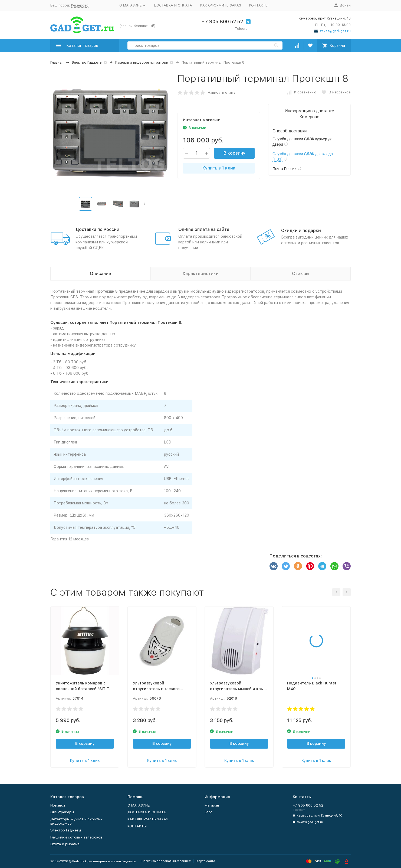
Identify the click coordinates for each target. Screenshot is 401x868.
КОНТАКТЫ (259, 5)
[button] (145, 204)
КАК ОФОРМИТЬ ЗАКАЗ (221, 5)
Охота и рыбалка (65, 844)
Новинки (58, 805)
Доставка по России (97, 229)
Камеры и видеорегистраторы (142, 62)
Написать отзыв (222, 92)
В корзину (234, 153)
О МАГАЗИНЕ (139, 805)
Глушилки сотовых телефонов (76, 837)
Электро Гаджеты (87, 62)
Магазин (212, 805)
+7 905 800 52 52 (222, 22)
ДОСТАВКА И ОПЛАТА (173, 5)
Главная (57, 62)
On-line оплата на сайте (204, 229)
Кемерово (80, 5)
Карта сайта (206, 861)
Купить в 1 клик (219, 168)
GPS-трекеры (62, 812)
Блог (208, 812)
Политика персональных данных (166, 861)
